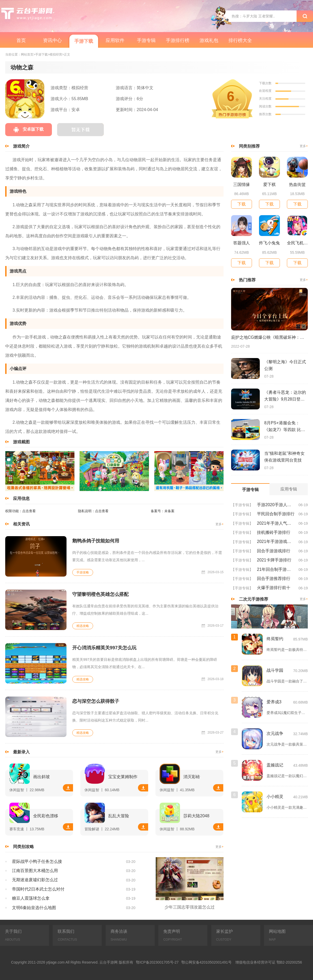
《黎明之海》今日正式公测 (285, 365)
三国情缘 (242, 184)
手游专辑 (146, 40)
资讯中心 (52, 40)
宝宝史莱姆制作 (123, 777)
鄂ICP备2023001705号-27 (157, 962)
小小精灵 (275, 797)
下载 (68, 788)
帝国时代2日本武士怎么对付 (38, 889)
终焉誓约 (275, 639)
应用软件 (115, 40)
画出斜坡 (41, 777)
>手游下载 (41, 55)
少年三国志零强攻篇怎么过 (190, 907)
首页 (21, 40)
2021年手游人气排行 (276, 523)
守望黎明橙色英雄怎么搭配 (100, 594)
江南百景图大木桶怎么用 (35, 871)
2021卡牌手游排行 (274, 560)
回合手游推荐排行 (274, 579)
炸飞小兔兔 (269, 243)
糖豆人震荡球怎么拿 (31, 898)
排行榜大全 (240, 40)
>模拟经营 (55, 55)
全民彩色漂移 (46, 816)
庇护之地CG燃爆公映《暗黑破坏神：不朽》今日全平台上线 (269, 337)
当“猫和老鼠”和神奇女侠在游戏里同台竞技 (284, 457)
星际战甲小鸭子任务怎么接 (37, 861)
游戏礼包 (209, 40)
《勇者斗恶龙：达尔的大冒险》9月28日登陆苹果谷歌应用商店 (285, 396)
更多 (219, 524)
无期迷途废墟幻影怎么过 (35, 880)
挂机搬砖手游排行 (274, 532)
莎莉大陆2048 (196, 816)
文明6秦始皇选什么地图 (34, 908)
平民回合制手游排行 (276, 514)
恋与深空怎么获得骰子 (96, 701)
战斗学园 (275, 670)
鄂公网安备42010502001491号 (206, 962)
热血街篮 (297, 184)
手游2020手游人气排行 (276, 505)
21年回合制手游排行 (276, 569)
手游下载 (84, 41)
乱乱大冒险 (119, 816)
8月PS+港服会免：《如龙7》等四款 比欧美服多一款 (285, 427)
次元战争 (275, 733)
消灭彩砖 (192, 777)
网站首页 (27, 55)
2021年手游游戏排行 (276, 542)
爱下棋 (269, 184)
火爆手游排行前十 (274, 588)
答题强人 (242, 243)
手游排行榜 (178, 40)
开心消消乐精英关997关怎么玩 (104, 648)
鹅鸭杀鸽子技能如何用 (96, 541)
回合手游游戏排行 (274, 551)
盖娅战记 (275, 765)
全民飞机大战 (297, 243)
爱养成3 (274, 702)
